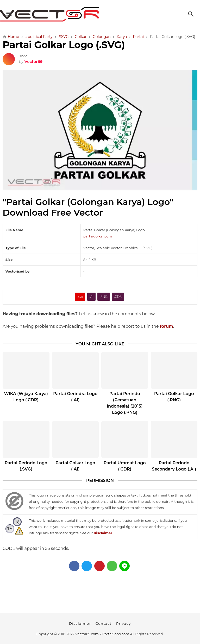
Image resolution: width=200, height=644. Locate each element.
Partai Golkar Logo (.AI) (75, 466)
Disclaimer (80, 623)
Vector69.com (87, 634)
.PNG (104, 297)
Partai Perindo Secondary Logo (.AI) (174, 466)
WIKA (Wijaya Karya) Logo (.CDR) (26, 397)
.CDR (118, 297)
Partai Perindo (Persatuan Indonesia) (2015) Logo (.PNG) (125, 403)
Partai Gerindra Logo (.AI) (75, 397)
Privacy (124, 623)
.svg (80, 297)
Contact (104, 623)
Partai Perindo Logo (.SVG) (26, 466)
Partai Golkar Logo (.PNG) (174, 397)
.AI (91, 297)
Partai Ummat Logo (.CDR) (125, 466)
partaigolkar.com (98, 236)
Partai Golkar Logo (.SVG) (64, 45)
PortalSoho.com (116, 634)
